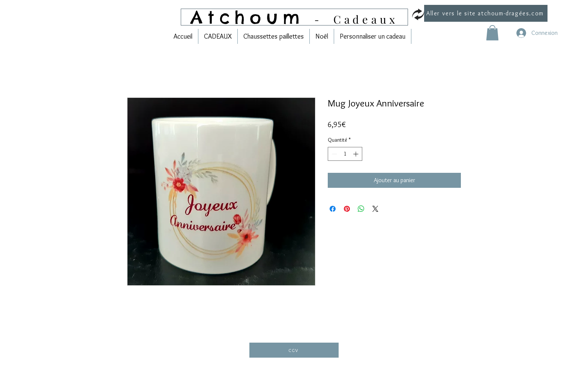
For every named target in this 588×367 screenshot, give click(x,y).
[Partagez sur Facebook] (333, 209)
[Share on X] (375, 209)
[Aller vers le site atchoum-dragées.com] (486, 13)
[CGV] (294, 350)
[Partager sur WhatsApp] (361, 209)
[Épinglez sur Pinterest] (347, 209)
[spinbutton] (345, 154)
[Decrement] (334, 154)
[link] (492, 33)
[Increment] (356, 154)
